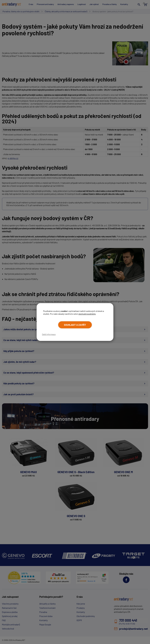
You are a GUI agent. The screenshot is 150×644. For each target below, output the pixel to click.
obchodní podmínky (87, 314)
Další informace (49, 334)
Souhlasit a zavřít (75, 325)
